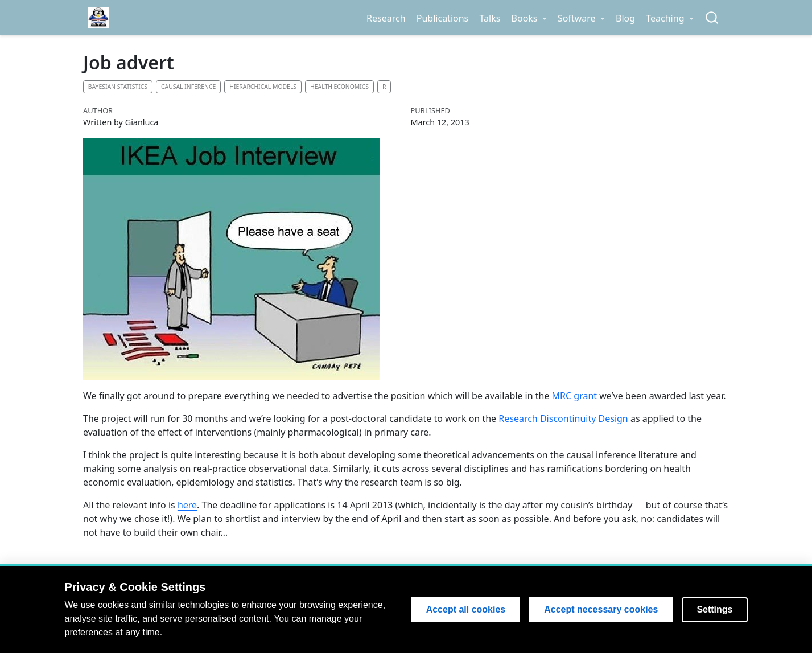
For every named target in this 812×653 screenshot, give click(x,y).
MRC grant (575, 396)
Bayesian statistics (118, 87)
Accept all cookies (466, 609)
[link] (529, 18)
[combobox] (712, 18)
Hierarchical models (263, 87)
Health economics (339, 87)
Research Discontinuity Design (563, 418)
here (187, 505)
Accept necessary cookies (601, 609)
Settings (714, 609)
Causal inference (188, 87)
